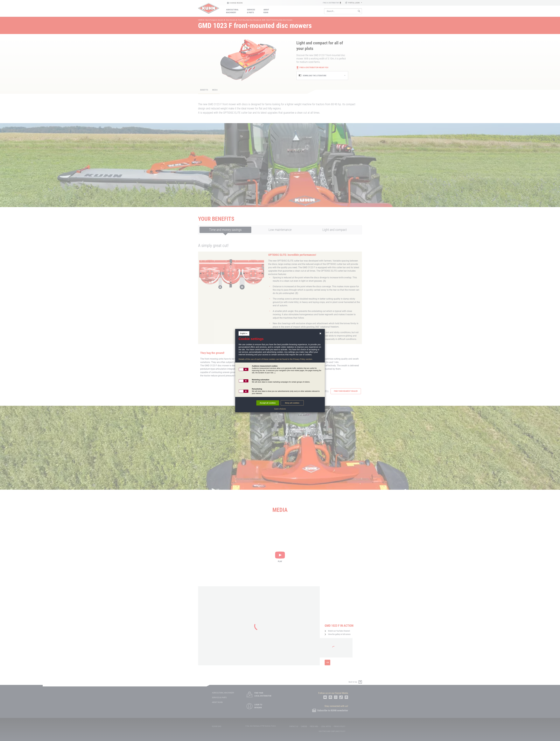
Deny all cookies (292, 403)
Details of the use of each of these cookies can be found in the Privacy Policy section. (276, 359)
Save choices (280, 409)
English (244, 333)
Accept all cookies (268, 403)
